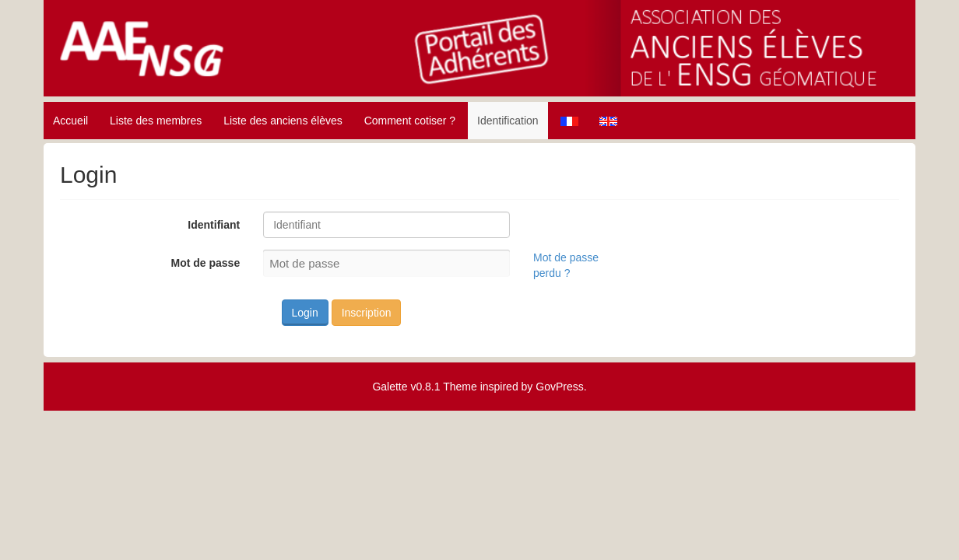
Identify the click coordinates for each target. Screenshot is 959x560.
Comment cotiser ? (410, 121)
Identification (508, 121)
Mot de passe (205, 263)
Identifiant (214, 225)
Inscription (367, 313)
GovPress (559, 387)
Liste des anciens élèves (283, 121)
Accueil (70, 121)
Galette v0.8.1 (406, 387)
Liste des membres (156, 121)
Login (305, 313)
